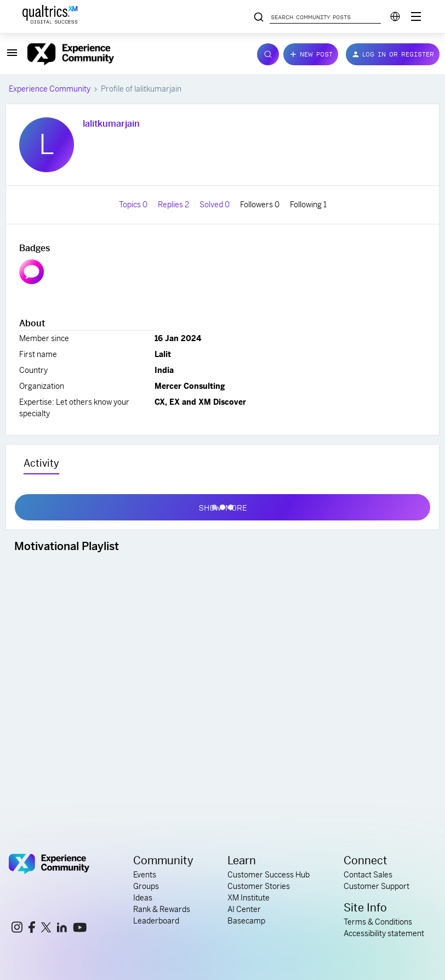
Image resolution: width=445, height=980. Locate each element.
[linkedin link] (62, 929)
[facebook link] (32, 929)
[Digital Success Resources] (416, 16)
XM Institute (249, 898)
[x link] (46, 929)
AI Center (244, 909)
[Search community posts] (259, 18)
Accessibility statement (384, 933)
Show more (223, 505)
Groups (146, 886)
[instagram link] (17, 929)
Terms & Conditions (378, 922)
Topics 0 (134, 205)
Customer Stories (259, 886)
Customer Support (376, 886)
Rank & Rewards (162, 909)
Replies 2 (174, 205)
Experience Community (50, 89)
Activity (41, 463)
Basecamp (246, 921)
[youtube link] (80, 929)
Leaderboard (156, 921)
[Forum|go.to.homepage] (136, 54)
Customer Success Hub (269, 875)
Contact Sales (368, 875)
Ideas (143, 898)
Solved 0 (215, 205)
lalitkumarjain (111, 124)
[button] (12, 56)
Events (145, 875)
